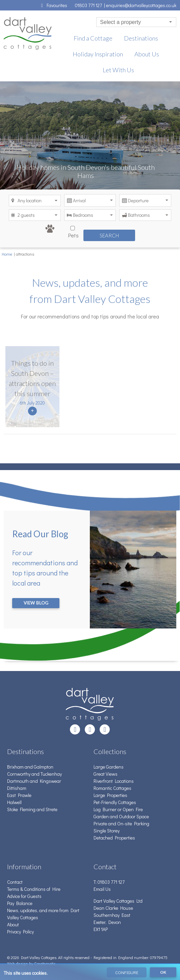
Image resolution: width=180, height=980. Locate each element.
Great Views (106, 774)
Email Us (102, 889)
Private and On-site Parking (121, 823)
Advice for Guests (24, 896)
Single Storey (107, 831)
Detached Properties (114, 838)
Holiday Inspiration (98, 54)
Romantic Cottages (112, 788)
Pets (62, 231)
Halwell (14, 802)
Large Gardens (109, 767)
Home (7, 254)
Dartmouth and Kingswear (34, 781)
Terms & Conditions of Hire (34, 889)
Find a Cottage (93, 38)
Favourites (53, 5)
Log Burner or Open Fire (118, 809)
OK (163, 974)
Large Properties (110, 795)
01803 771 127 (89, 5)
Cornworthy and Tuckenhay (34, 774)
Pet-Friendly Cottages (115, 802)
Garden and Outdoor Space (121, 816)
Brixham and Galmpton (30, 767)
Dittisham (17, 788)
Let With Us (118, 70)
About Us (147, 54)
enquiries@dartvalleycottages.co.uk (141, 5)
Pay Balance (20, 903)
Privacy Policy (20, 932)
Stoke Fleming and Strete (32, 809)
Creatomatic (45, 963)
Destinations (141, 38)
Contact (15, 882)
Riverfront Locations (114, 781)
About (13, 924)
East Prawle (19, 795)
